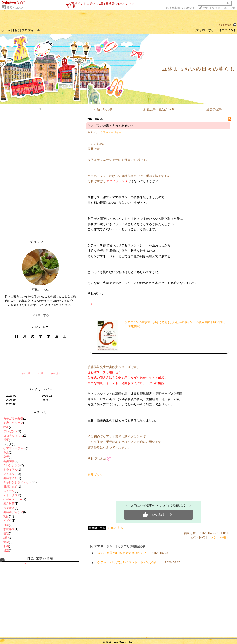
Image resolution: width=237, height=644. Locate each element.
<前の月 (25, 373)
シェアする (115, 528)
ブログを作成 (212, 8)
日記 (16, 30)
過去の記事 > (216, 109)
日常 (6, 525)
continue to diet (13, 499)
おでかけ (9, 508)
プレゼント (10, 431)
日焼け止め (10, 487)
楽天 (6, 457)
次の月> (55, 373)
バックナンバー (41, 389)
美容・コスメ (15, 8)
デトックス (10, 495)
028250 (225, 25)
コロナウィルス (13, 436)
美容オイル (10, 478)
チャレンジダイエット (18, 482)
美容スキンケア (13, 423)
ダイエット (10, 474)
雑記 (6, 538)
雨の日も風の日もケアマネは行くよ (122, 553)
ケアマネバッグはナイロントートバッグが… (128, 562)
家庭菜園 (9, 529)
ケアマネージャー (15, 448)
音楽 (6, 542)
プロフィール (31, 30)
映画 (6, 427)
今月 (40, 373)
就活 (6, 550)
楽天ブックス (97, 475)
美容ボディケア (13, 512)
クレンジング (12, 465)
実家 (6, 516)
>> (180, 8)
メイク (8, 521)
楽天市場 (229, 8)
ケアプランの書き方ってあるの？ (111, 126)
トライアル (10, 470)
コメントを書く (218, 537)
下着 (6, 546)
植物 (6, 533)
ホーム (6, 30)
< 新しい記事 (103, 109)
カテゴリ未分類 (13, 419)
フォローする (40, 315)
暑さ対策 (9, 504)
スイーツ (9, 491)
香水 (6, 453)
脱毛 (6, 440)
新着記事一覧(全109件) (159, 109)
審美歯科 (9, 461)
